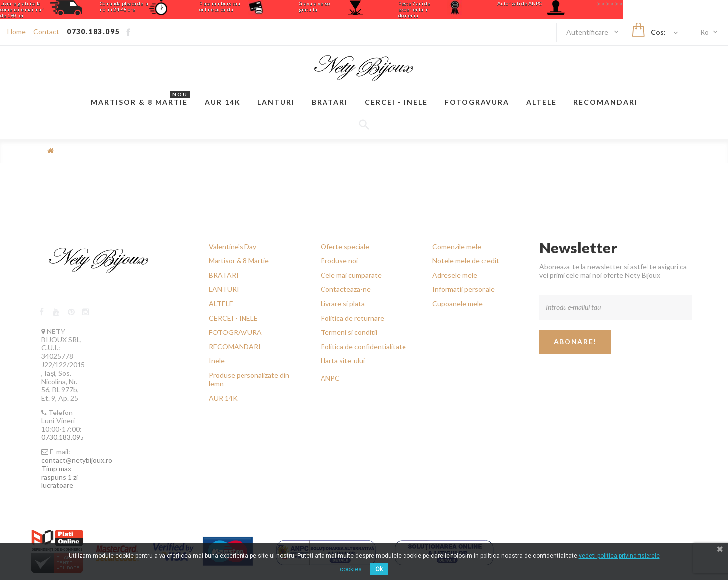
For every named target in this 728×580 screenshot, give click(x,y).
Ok (379, 569)
